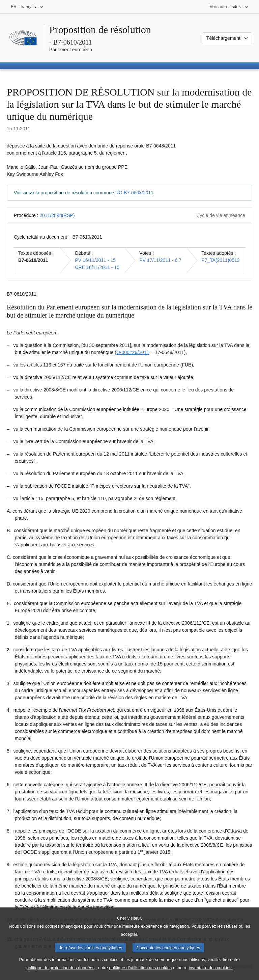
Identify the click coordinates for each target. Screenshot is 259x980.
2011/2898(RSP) (57, 215)
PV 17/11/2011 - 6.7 (160, 260)
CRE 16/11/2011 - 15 (97, 267)
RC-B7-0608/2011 (134, 193)
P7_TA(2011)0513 (220, 260)
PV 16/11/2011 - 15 (95, 260)
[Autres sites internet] (229, 7)
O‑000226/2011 (133, 352)
